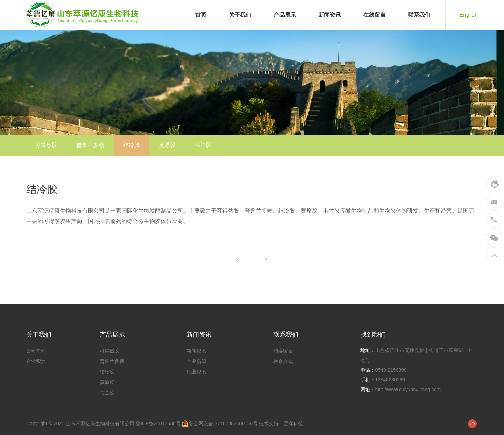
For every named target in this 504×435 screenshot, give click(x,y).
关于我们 (240, 15)
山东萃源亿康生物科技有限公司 (100, 423)
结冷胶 (132, 145)
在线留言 (374, 15)
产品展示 (285, 15)
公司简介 (36, 351)
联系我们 (419, 15)
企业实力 (36, 361)
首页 (201, 15)
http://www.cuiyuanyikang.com (408, 390)
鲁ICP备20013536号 (158, 423)
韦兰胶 (203, 145)
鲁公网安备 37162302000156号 (223, 423)
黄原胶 (167, 145)
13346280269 (390, 380)
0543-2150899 (391, 370)
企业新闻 (196, 361)
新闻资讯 (330, 15)
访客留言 (283, 351)
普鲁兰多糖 (90, 145)
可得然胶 (46, 145)
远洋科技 (293, 423)
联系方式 (283, 361)
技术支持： (271, 423)
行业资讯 (196, 372)
